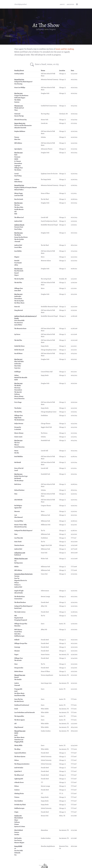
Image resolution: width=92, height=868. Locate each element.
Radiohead (18, 555)
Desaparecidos (19, 668)
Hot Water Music (19, 303)
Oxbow (16, 375)
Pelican (17, 583)
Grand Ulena (18, 632)
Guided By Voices (19, 346)
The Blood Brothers (20, 602)
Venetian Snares (19, 545)
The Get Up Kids (19, 239)
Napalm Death (19, 618)
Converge (17, 647)
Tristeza (17, 797)
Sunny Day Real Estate (21, 237)
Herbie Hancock (19, 350)
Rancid (16, 273)
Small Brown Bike (20, 696)
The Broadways (19, 481)
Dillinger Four (19, 168)
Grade (16, 709)
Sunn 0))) (17, 307)
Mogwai (17, 257)
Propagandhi (18, 689)
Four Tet (17, 578)
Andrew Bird (18, 221)
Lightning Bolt (19, 779)
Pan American (19, 323)
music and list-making (65, 49)
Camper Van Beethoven (21, 96)
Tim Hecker (18, 408)
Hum (16, 534)
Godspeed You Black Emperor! (23, 82)
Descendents (18, 163)
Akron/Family (19, 593)
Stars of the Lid (19, 468)
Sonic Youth (18, 542)
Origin (16, 812)
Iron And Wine (19, 521)
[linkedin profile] (77, 4)
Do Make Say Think (20, 805)
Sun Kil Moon (18, 353)
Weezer (17, 445)
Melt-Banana (18, 630)
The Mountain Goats (20, 329)
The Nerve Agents (20, 720)
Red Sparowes (19, 563)
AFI (15, 212)
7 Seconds (17, 242)
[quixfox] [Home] (21, 4)
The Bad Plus (18, 283)
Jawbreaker (18, 296)
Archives (70, 4)
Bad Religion (18, 506)
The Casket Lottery (20, 612)
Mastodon (17, 626)
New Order (18, 366)
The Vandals (18, 679)
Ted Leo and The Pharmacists (23, 125)
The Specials (18, 392)
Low (16, 515)
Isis (15, 561)
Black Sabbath (19, 818)
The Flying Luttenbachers (22, 764)
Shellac (17, 567)
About (62, 4)
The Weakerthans (20, 597)
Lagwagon (17, 166)
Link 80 (17, 683)
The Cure (17, 205)
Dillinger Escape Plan (21, 624)
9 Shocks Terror (19, 782)
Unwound (17, 114)
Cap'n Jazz (17, 368)
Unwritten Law (19, 740)
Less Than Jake (19, 538)
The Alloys (17, 749)
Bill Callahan (18, 143)
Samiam (17, 102)
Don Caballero (19, 801)
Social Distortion (19, 399)
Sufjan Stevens (19, 424)
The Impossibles (19, 716)
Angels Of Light (19, 591)
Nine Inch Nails (19, 362)
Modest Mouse (19, 671)
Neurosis (17, 511)
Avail (16, 691)
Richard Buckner (19, 490)
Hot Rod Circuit (19, 701)
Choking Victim (19, 794)
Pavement (17, 157)
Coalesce (17, 790)
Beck (16, 155)
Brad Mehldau (19, 457)
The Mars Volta (19, 207)
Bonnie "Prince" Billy (21, 525)
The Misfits (18, 235)
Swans (16, 451)
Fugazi (16, 655)
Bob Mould (18, 462)
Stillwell (17, 640)
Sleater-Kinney (19, 396)
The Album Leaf (19, 217)
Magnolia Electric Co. (21, 580)
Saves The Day (19, 699)
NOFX (16, 159)
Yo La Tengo (18, 402)
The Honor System (20, 757)
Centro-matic (18, 437)
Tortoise (17, 576)
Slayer (16, 820)
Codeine (17, 179)
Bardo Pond (18, 608)
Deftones (17, 394)
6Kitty (16, 265)
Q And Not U (18, 771)
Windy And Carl (19, 108)
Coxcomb (17, 685)
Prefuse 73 (17, 585)
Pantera (17, 832)
